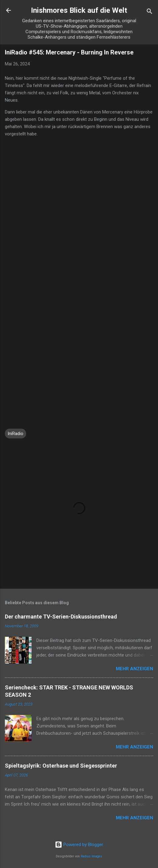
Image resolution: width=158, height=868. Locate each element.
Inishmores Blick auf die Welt (79, 10)
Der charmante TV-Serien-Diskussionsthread (61, 617)
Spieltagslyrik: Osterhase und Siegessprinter (61, 766)
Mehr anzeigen (134, 669)
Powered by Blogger (79, 845)
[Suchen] (150, 12)
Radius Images (91, 856)
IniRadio (15, 434)
